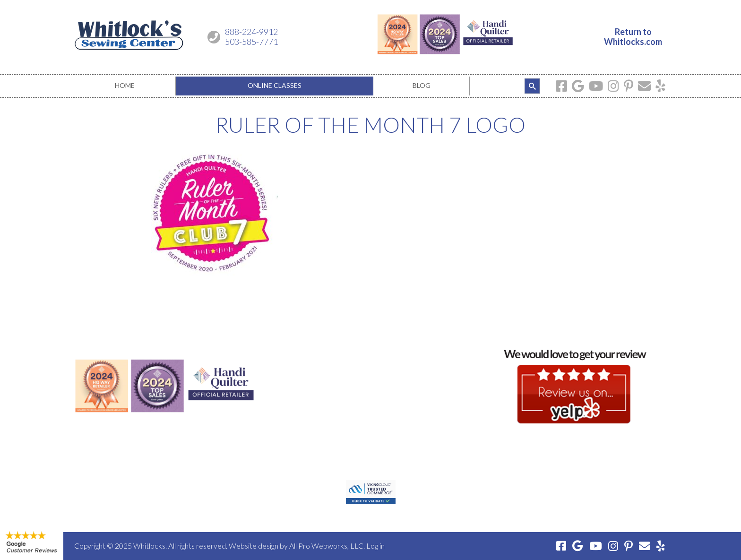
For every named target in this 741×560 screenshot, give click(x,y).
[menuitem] (125, 86)
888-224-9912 (251, 32)
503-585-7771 (251, 42)
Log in (375, 546)
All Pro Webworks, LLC (326, 546)
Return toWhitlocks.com (633, 37)
